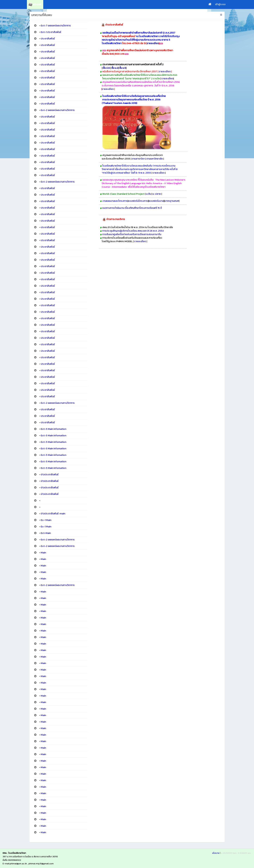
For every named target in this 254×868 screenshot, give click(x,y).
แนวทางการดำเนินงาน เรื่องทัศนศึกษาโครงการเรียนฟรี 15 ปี (132, 208)
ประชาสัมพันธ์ (48, 39)
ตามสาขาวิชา (138, 159)
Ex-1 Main (46, 520)
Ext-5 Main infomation (54, 429)
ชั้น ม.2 (115, 68)
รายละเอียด (153, 43)
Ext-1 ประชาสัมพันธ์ (51, 32)
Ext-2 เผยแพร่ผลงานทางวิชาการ (58, 110)
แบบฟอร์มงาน (156, 201)
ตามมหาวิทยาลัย (155, 159)
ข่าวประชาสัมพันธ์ (50, 475)
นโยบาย (216, 853)
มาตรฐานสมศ (172, 201)
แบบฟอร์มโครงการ (138, 201)
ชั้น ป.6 (107, 68)
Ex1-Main (46, 533)
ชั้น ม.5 (123, 68)
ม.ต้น (149, 194)
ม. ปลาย (157, 194)
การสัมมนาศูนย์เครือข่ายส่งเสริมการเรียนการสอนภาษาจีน (132, 234)
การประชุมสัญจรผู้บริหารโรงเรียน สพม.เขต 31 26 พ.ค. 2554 (133, 231)
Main (43, 553)
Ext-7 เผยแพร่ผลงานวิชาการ (56, 26)
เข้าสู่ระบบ (220, 4)
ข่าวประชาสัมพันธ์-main (53, 514)
